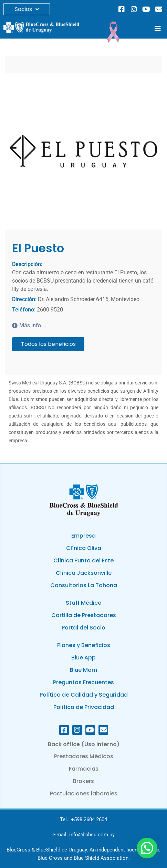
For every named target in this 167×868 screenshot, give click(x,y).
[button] (158, 29)
